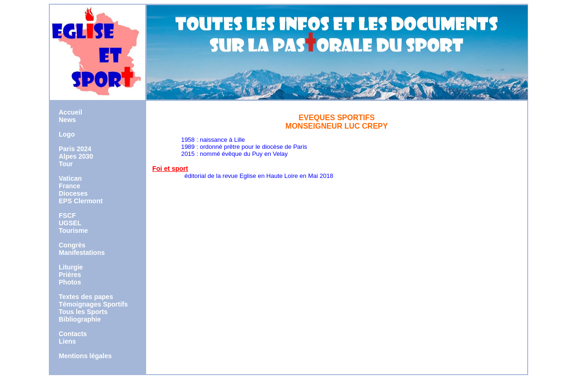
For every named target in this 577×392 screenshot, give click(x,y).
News (67, 120)
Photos (70, 282)
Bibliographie (80, 319)
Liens (67, 341)
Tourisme (73, 231)
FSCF (67, 215)
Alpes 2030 (76, 156)
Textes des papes (86, 297)
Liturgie (71, 267)
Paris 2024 (75, 149)
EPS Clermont (81, 201)
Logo (67, 134)
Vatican (70, 178)
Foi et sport (170, 169)
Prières (70, 275)
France (70, 186)
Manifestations (82, 253)
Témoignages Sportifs (93, 304)
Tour (66, 164)
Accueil (70, 112)
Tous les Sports (83, 312)
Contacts (73, 334)
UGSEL (70, 223)
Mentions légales (85, 356)
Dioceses (73, 193)
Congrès (72, 245)
